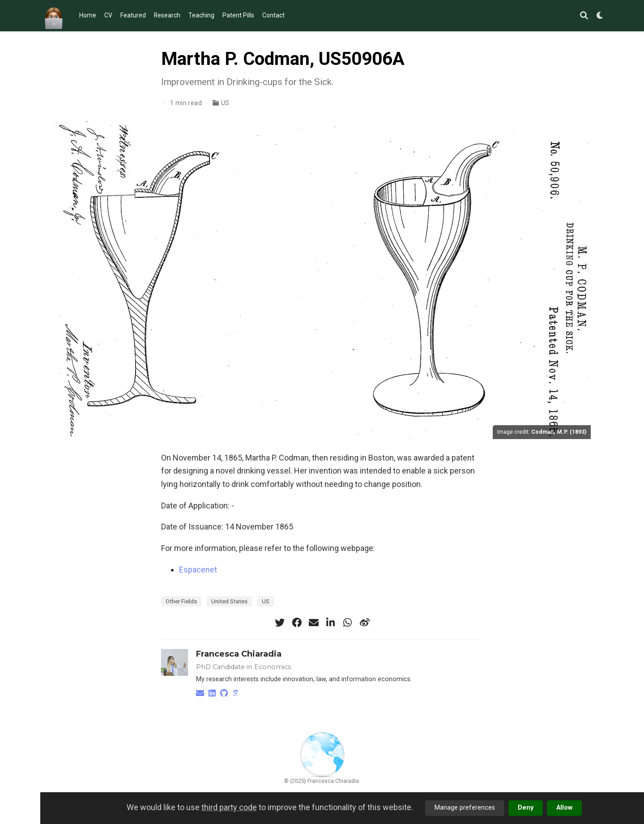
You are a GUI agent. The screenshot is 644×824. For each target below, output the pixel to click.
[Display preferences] (600, 16)
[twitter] (280, 623)
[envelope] (314, 623)
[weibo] (365, 623)
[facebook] (297, 623)
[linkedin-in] (331, 623)
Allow (564, 808)
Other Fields (181, 601)
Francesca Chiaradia (239, 654)
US (225, 103)
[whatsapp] (348, 623)
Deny (526, 808)
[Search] (584, 16)
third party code (229, 807)
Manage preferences (465, 808)
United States (229, 601)
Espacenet (198, 570)
